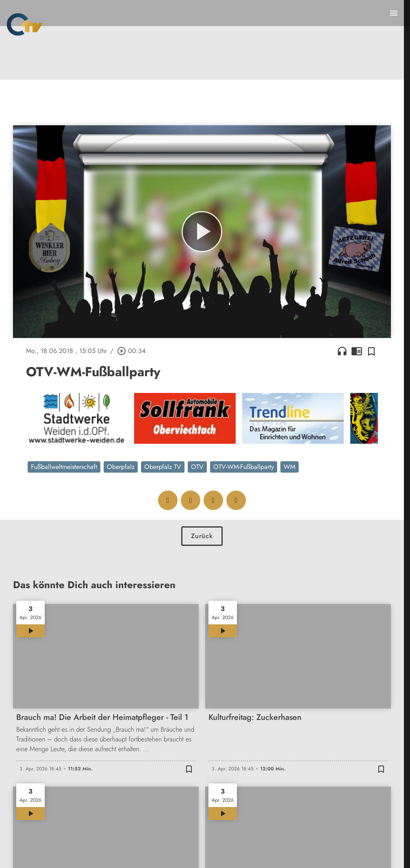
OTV (197, 467)
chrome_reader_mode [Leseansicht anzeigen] (357, 351)
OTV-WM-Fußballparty (244, 467)
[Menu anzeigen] (394, 13)
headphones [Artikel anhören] (342, 351)
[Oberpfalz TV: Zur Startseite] (25, 24)
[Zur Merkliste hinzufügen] (371, 351)
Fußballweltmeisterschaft (64, 467)
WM (290, 467)
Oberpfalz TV (163, 467)
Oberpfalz (121, 467)
